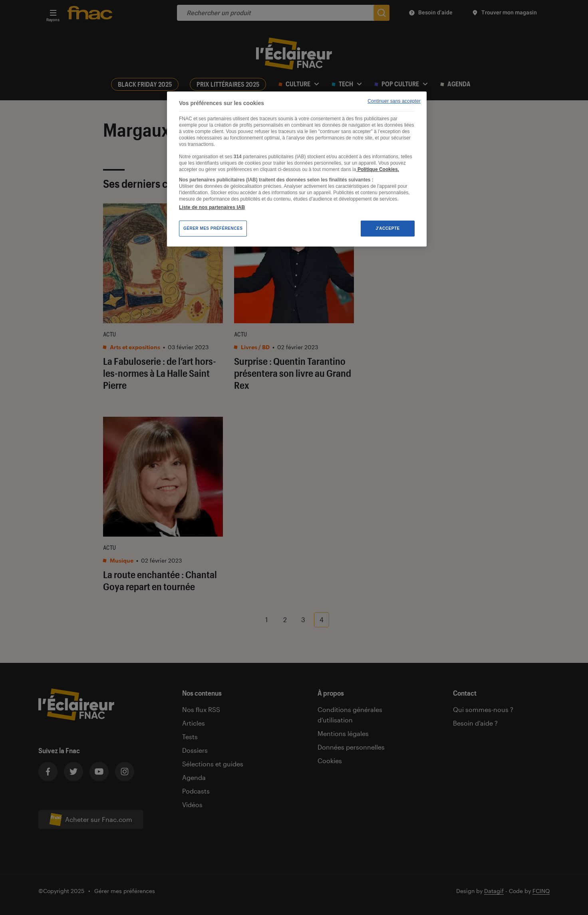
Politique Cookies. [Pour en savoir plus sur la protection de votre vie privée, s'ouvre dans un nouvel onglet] (378, 169)
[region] (297, 169)
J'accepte (387, 228)
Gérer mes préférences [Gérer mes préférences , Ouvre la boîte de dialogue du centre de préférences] (213, 228)
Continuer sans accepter (394, 101)
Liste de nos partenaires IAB (212, 207)
